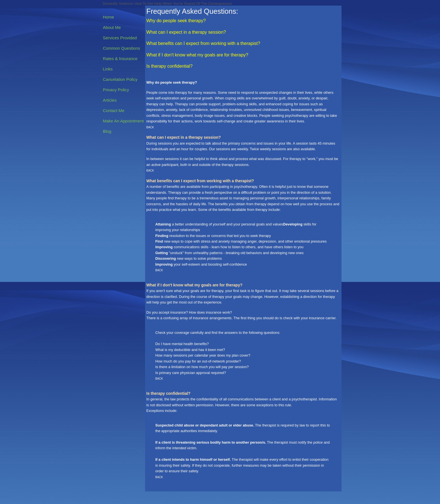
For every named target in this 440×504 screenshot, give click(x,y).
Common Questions (122, 48)
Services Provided (120, 38)
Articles (110, 100)
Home (109, 17)
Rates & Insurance (120, 59)
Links (108, 69)
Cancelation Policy (120, 79)
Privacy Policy (116, 90)
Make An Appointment (123, 121)
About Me (112, 27)
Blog (107, 131)
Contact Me (114, 110)
